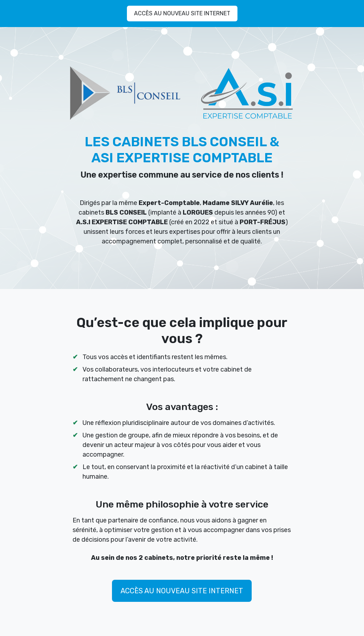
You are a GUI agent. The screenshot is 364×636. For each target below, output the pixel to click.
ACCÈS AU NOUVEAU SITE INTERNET (182, 13)
